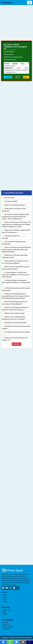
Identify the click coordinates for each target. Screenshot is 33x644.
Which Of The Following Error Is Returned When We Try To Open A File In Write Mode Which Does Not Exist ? (16, 296)
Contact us (6, 625)
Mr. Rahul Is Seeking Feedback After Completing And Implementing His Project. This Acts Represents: (15, 217)
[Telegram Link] (16, 642)
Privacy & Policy (7, 627)
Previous (8, 77)
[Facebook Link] (3, 642)
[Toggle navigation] (30, 3)
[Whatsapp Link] (10, 642)
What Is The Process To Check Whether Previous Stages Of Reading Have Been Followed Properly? (16, 250)
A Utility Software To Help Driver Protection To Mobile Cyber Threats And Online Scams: (15, 275)
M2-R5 (4, 597)
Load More (17, 344)
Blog (4, 612)
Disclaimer (6, 629)
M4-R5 (4, 602)
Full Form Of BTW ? (10, 201)
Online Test (6, 610)
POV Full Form (8, 198)
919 (18, 77)
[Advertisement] (16, 24)
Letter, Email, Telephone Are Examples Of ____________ (15, 47)
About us (5, 622)
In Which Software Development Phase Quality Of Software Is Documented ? (16, 283)
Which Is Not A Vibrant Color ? (13, 313)
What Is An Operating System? (13, 205)
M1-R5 (4, 595)
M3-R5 (4, 599)
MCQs (4, 614)
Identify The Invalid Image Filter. (14, 323)
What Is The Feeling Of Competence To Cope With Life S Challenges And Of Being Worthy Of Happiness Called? (16, 224)
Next (26, 77)
